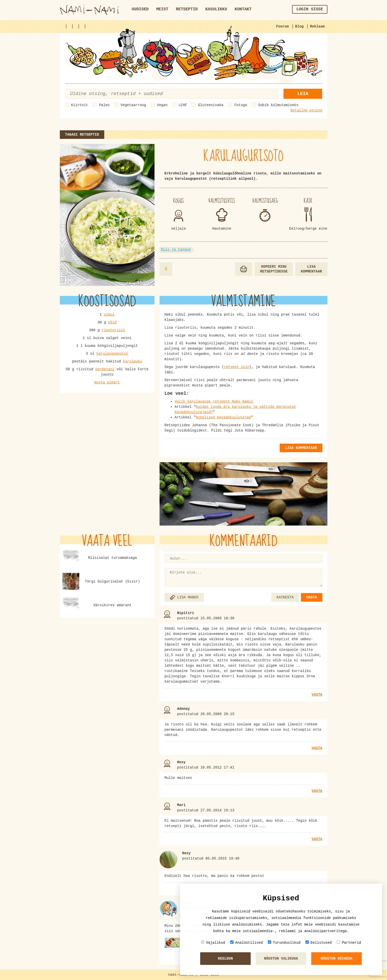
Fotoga (241, 105)
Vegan (162, 105)
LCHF (183, 105)
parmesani (105, 369)
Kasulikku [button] (216, 9)
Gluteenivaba (211, 105)
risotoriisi (113, 330)
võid (112, 322)
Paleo (104, 105)
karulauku (133, 361)
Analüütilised (247, 943)
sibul (109, 315)
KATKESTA (285, 597)
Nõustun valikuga (281, 959)
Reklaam (317, 26)
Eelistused (319, 943)
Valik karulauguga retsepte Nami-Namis (214, 402)
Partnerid (349, 943)
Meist (162, 9)
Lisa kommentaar (311, 269)
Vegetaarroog (133, 105)
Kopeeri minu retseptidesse (274, 269)
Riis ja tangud (176, 250)
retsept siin (237, 367)
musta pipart (107, 382)
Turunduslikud (284, 943)
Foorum (282, 26)
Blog (299, 26)
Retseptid (187, 9)
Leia (303, 94)
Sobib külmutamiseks (278, 105)
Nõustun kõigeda (337, 959)
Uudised (140, 9)
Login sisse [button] (310, 9)
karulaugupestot (112, 354)
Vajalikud (213, 943)
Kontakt (243, 9)
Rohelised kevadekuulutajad (223, 417)
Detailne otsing (306, 110)
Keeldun (226, 959)
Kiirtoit (80, 105)
